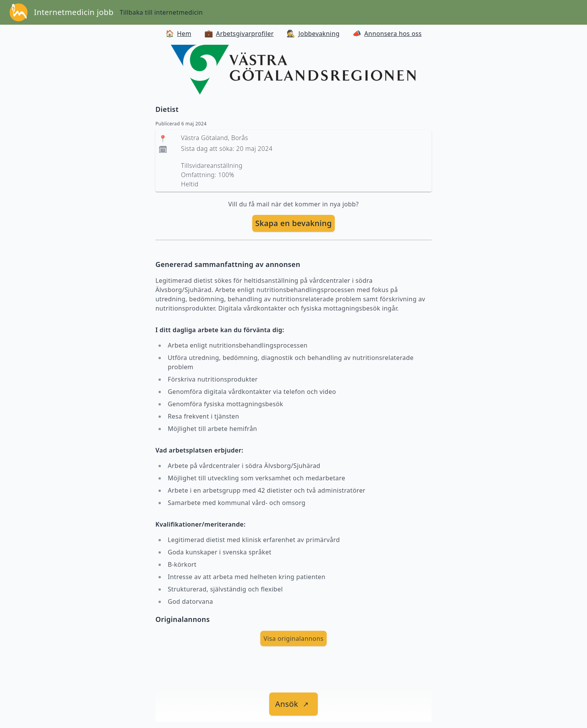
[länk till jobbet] (294, 704)
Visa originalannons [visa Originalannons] (293, 638)
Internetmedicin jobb (74, 12)
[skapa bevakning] (294, 223)
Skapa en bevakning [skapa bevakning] (294, 223)
